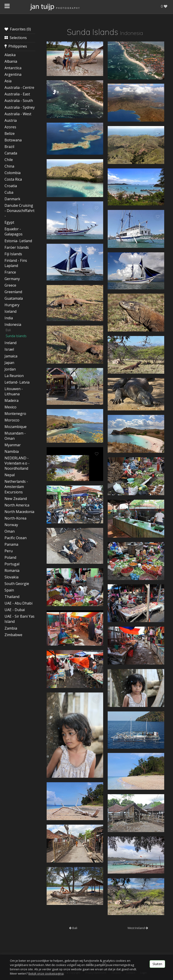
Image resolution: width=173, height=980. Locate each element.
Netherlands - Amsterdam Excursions (16, 487)
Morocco (12, 420)
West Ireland (138, 928)
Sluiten (157, 964)
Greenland (13, 292)
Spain (9, 590)
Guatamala (14, 298)
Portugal (12, 564)
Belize (10, 133)
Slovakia (11, 577)
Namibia (12, 451)
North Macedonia (19, 512)
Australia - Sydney (20, 107)
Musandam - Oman (15, 436)
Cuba (9, 192)
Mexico (10, 407)
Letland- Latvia (17, 382)
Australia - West (18, 114)
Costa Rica (13, 179)
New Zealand (16, 499)
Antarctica (13, 68)
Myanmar (13, 445)
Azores (10, 127)
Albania (11, 61)
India (9, 318)
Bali (8, 330)
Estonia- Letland (18, 241)
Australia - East (17, 94)
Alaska (10, 55)
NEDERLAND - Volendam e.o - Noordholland (17, 463)
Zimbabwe (13, 635)
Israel (9, 349)
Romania (12, 571)
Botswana (13, 140)
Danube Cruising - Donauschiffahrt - (19, 211)
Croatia (11, 186)
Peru (9, 551)
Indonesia (13, 324)
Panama (11, 544)
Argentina (13, 74)
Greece (10, 285)
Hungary (12, 305)
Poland (10, 557)
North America (17, 505)
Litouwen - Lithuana (14, 391)
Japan (9, 363)
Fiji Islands (13, 254)
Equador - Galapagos (14, 231)
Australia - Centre (19, 87)
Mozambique (16, 427)
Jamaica (11, 356)
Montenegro (15, 414)
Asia (8, 81)
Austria (11, 120)
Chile (9, 160)
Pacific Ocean (16, 538)
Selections (16, 38)
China (9, 166)
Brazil (9, 147)
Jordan (10, 369)
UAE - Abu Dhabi (18, 603)
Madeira (11, 400)
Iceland (10, 311)
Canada (11, 153)
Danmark (12, 199)
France (10, 272)
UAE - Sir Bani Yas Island (19, 619)
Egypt (9, 222)
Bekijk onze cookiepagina (46, 973)
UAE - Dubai (15, 610)
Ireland (10, 343)
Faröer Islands (17, 247)
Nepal (10, 475)
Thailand (12, 597)
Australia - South (19, 101)
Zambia (11, 628)
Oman (10, 531)
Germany (12, 279)
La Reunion (14, 376)
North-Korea (15, 518)
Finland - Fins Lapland (16, 263)
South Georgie (17, 584)
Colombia (13, 173)
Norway (11, 525)
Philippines (16, 46)
